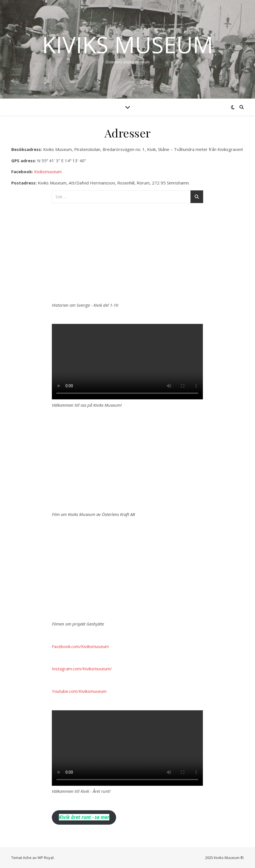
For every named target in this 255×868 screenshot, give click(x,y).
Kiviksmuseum (48, 172)
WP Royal (46, 858)
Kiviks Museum (128, 44)
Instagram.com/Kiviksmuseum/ (82, 669)
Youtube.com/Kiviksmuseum (79, 691)
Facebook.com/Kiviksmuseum (80, 646)
